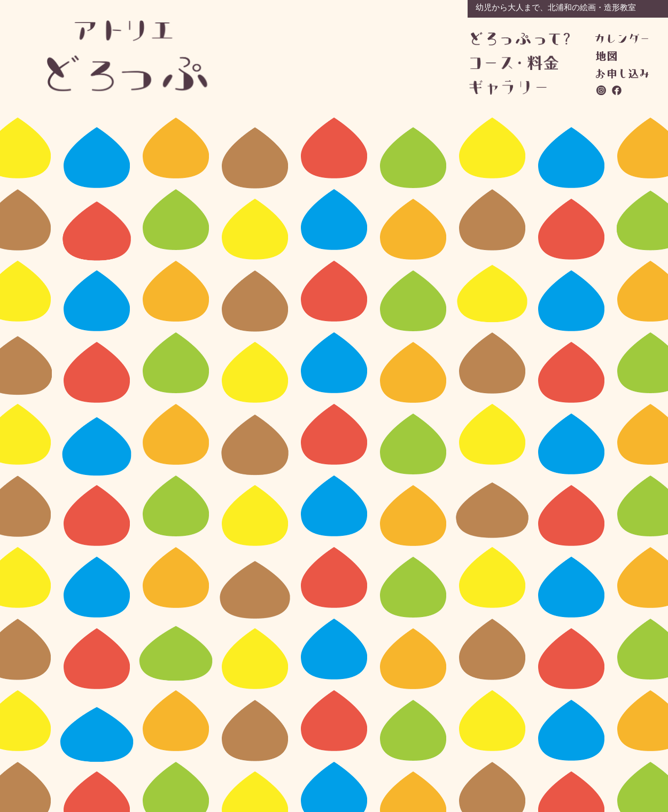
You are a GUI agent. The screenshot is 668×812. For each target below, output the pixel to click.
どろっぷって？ (520, 39)
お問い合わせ (622, 74)
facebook (617, 90)
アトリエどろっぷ (128, 56)
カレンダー (622, 38)
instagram (602, 90)
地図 (606, 56)
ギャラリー (519, 87)
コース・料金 (520, 63)
